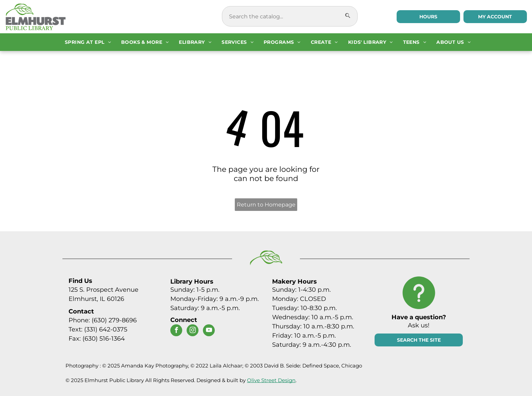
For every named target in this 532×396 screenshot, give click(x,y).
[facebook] (176, 331)
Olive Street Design (271, 380)
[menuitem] (88, 42)
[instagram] (193, 331)
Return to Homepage (266, 205)
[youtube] (209, 331)
